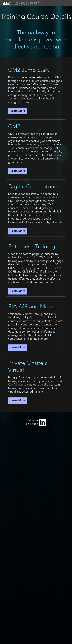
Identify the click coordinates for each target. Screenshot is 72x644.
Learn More (18, 111)
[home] (6, 3)
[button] (67, 3)
